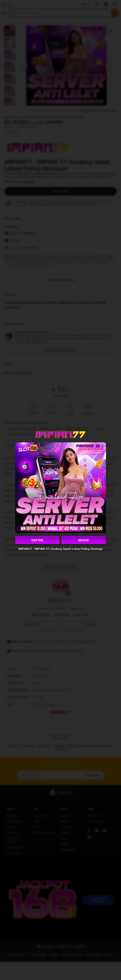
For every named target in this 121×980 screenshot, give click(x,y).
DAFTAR (37, 540)
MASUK (84, 540)
